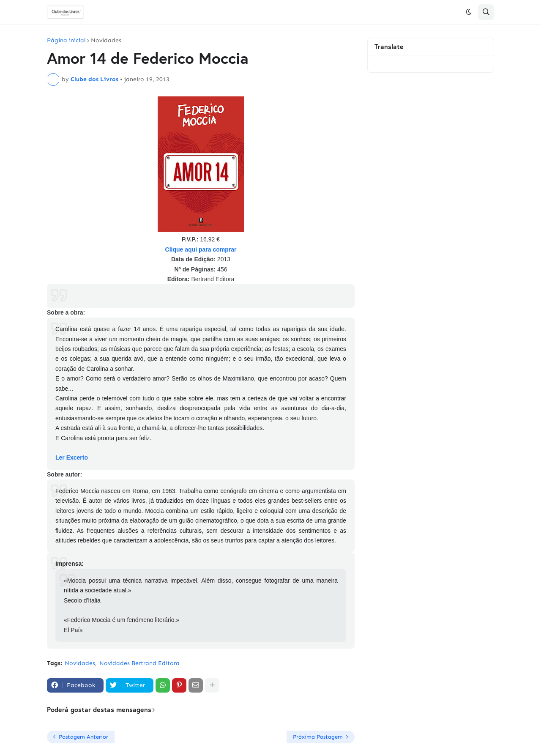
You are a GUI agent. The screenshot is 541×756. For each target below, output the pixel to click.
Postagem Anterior (83, 737)
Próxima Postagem (318, 737)
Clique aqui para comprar (201, 249)
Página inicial (66, 41)
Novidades (106, 41)
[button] (469, 12)
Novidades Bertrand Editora (139, 663)
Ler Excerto (72, 457)
